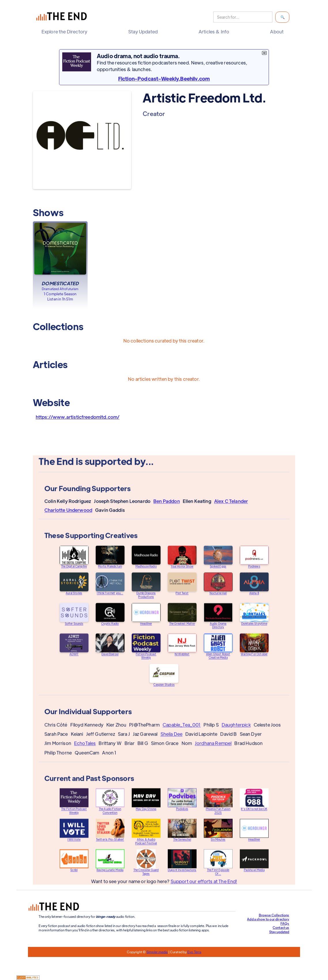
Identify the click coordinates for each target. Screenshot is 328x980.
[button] (66, 32)
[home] (63, 17)
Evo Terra (194, 952)
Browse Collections (274, 915)
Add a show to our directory (268, 919)
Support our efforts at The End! (204, 886)
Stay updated (279, 932)
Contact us (281, 927)
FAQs (285, 923)
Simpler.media (157, 952)
